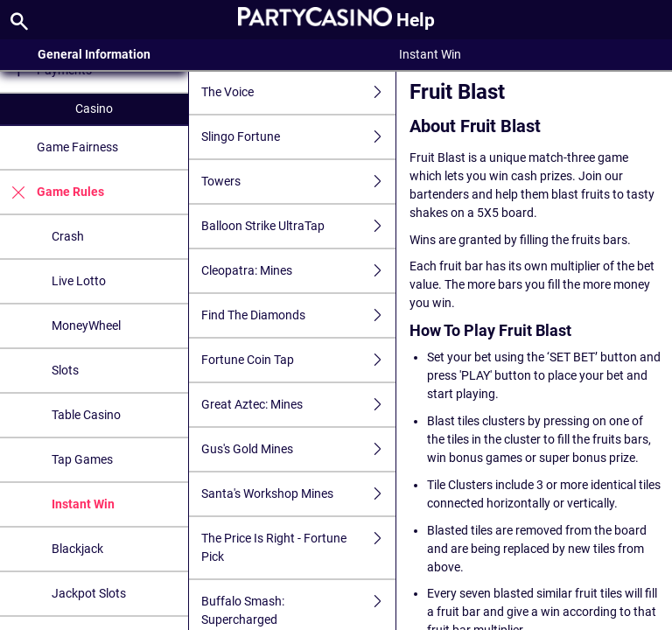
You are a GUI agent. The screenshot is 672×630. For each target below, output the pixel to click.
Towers (298, 182)
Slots (65, 370)
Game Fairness (77, 147)
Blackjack (77, 549)
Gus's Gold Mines (298, 449)
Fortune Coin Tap (298, 360)
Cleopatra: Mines (298, 271)
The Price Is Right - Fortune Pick (298, 548)
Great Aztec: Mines (298, 405)
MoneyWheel (86, 325)
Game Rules (52, 192)
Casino (94, 108)
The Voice (298, 92)
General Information (94, 54)
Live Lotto (79, 281)
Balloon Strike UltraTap (298, 226)
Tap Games (82, 459)
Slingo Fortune (298, 137)
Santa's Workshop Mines (298, 494)
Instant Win (83, 504)
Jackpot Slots (89, 593)
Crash (68, 236)
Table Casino (86, 415)
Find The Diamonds (298, 315)
